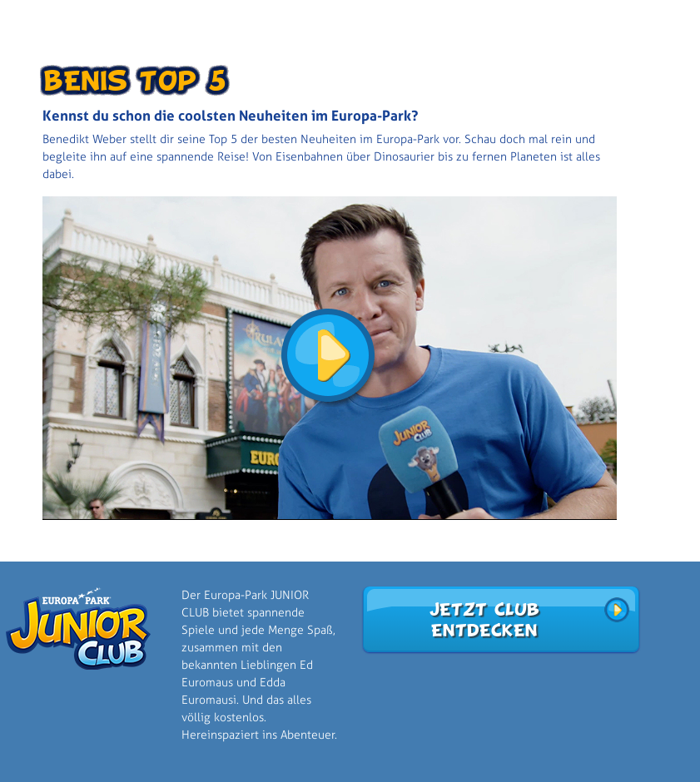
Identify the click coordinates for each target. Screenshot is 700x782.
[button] (330, 358)
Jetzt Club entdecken (484, 620)
